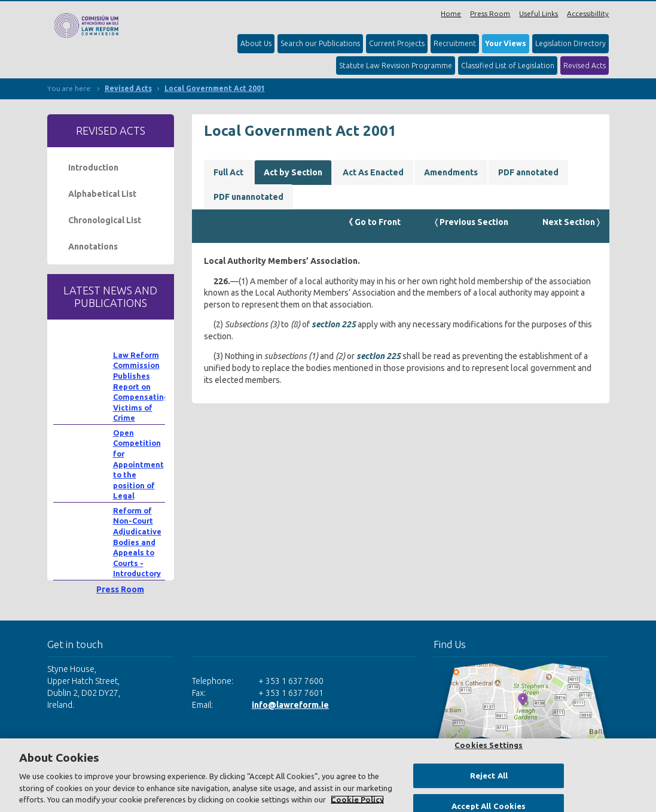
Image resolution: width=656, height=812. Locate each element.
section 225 (334, 324)
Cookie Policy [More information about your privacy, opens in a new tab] (357, 799)
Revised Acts (585, 66)
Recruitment (455, 43)
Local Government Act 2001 (215, 88)
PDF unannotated (248, 197)
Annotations (93, 247)
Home (451, 13)
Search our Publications (320, 43)
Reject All (489, 775)
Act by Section (293, 172)
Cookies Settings (489, 745)
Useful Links (538, 13)
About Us (256, 43)
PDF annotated (528, 172)
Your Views (506, 43)
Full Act (228, 172)
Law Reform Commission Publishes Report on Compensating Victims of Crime (141, 387)
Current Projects (397, 43)
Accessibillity (588, 13)
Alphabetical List (102, 194)
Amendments (451, 172)
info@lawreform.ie (290, 705)
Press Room (490, 13)
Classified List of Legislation (508, 66)
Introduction (93, 168)
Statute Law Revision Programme (396, 66)
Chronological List (105, 220)
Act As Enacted (373, 172)
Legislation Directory (570, 43)
